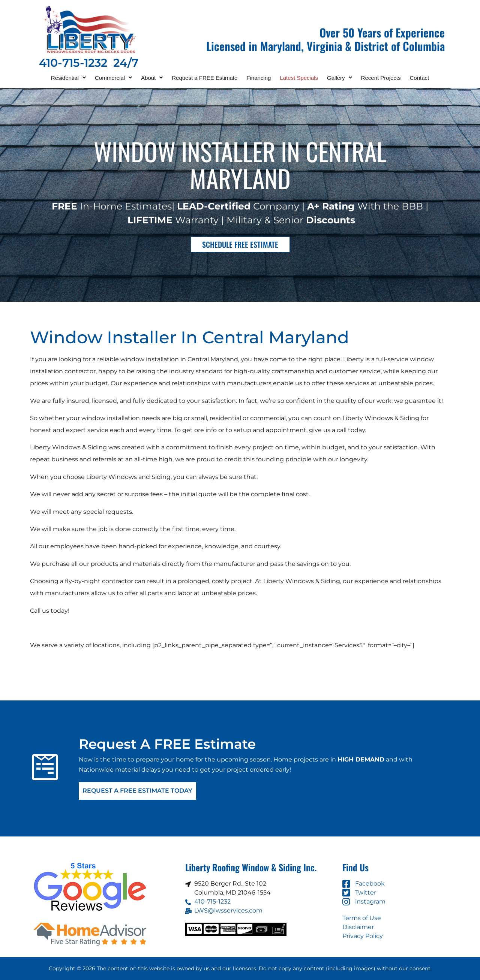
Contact (420, 78)
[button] (68, 78)
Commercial (113, 78)
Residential (68, 78)
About (152, 78)
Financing (259, 78)
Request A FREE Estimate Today (137, 791)
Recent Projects (381, 78)
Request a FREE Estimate (205, 78)
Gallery (340, 78)
